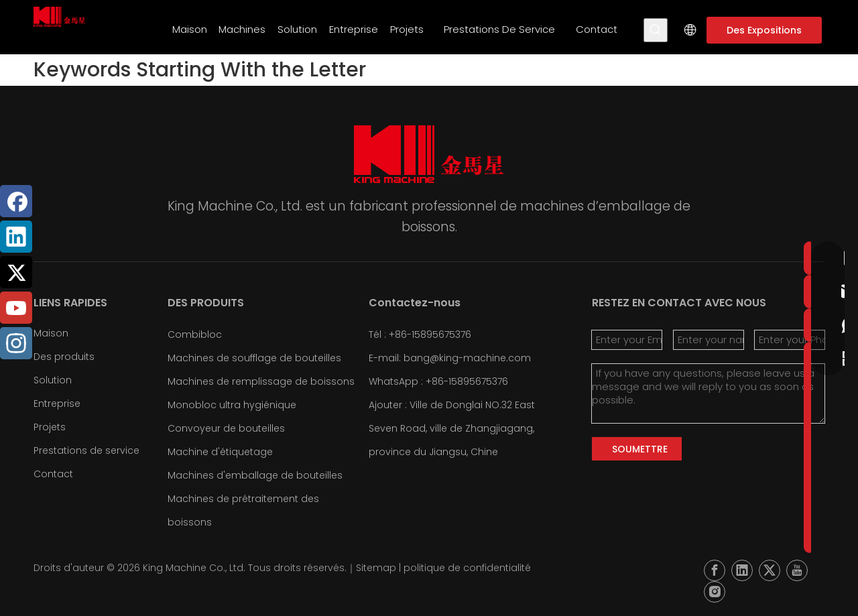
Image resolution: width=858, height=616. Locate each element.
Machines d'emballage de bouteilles (255, 475)
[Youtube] (16, 308)
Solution (53, 380)
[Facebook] (16, 201)
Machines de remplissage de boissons (261, 381)
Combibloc (195, 334)
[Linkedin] (16, 237)
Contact (53, 474)
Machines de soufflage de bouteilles (254, 358)
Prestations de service (86, 450)
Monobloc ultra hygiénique (232, 405)
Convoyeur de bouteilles (226, 428)
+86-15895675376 (467, 381)
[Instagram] (16, 343)
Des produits (64, 357)
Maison (51, 333)
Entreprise (57, 404)
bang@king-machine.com (467, 358)
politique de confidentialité (467, 568)
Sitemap (376, 568)
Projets (50, 427)
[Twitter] (16, 272)
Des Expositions (764, 30)
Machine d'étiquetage (220, 452)
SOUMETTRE (640, 449)
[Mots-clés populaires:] (656, 30)
